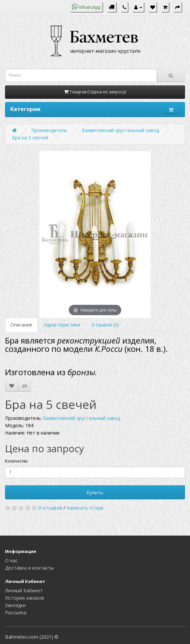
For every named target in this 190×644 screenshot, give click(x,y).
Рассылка (16, 612)
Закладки (15, 605)
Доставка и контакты (29, 568)
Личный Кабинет (24, 590)
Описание (21, 325)
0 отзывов (50, 508)
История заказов (25, 598)
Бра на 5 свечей (30, 138)
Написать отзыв (85, 508)
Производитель (49, 130)
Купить (95, 492)
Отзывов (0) (105, 325)
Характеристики (62, 325)
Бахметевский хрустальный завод (120, 130)
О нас (11, 560)
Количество (17, 461)
